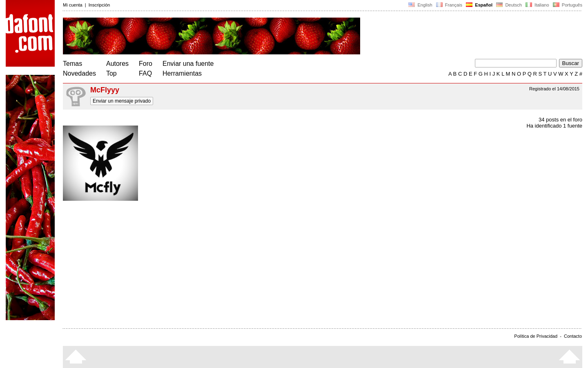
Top (111, 73)
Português (567, 5)
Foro (146, 64)
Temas (72, 64)
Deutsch (509, 5)
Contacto (573, 336)
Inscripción (99, 5)
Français (449, 5)
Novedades (79, 73)
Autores (117, 64)
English (420, 5)
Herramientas (182, 73)
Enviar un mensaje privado (122, 101)
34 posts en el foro (560, 120)
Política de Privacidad (536, 336)
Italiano (537, 5)
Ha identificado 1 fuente (554, 126)
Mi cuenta (73, 5)
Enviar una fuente (188, 64)
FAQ (145, 73)
